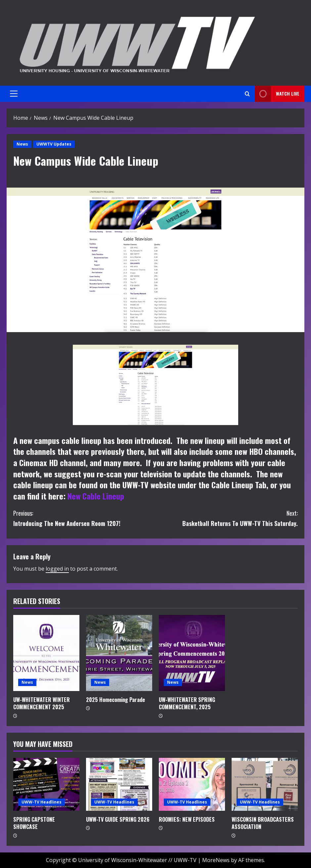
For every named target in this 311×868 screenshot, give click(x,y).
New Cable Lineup (96, 496)
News (22, 144)
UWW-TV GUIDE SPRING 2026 (118, 819)
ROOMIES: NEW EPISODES (187, 819)
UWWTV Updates (54, 144)
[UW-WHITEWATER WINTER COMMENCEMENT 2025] (46, 653)
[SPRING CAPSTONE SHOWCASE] (46, 784)
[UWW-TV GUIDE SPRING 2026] (119, 784)
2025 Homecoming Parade (115, 700)
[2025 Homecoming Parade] (119, 653)
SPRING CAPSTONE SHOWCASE (34, 823)
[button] (14, 94)
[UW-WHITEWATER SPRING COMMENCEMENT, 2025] (192, 653)
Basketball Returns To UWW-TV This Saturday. (227, 518)
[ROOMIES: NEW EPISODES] (192, 784)
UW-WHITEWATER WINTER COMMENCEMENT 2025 (42, 703)
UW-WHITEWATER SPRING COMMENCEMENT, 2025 (187, 703)
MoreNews (216, 860)
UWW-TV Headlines (42, 802)
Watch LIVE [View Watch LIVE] (277, 94)
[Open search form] (247, 94)
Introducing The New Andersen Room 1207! (84, 518)
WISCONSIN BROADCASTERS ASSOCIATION (263, 823)
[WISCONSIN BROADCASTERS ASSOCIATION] (265, 784)
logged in (57, 569)
